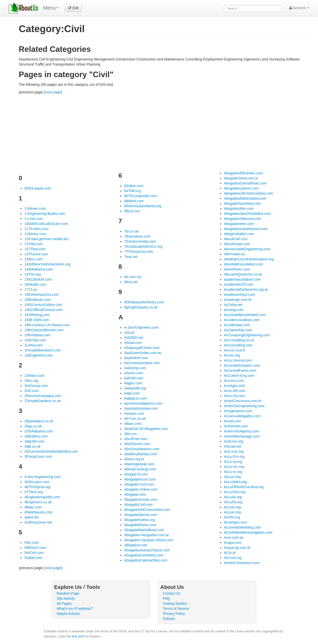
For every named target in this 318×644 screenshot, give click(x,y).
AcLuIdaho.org (235, 482)
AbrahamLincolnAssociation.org (249, 259)
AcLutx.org (232, 507)
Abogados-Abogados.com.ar (146, 535)
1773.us (31, 289)
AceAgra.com (235, 386)
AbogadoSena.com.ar (241, 178)
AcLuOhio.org (235, 492)
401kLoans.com (37, 482)
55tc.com (31, 543)
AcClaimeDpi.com (238, 330)
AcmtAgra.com (236, 522)
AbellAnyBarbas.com (141, 454)
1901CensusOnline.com (43, 305)
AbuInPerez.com (237, 269)
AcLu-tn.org (233, 472)
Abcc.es (130, 434)
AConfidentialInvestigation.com (248, 532)
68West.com (134, 201)
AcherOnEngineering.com (244, 406)
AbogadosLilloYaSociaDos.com (248, 193)
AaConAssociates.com (142, 363)
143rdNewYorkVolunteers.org (47, 264)
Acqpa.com (233, 543)
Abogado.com (135, 494)
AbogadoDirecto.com (141, 515)
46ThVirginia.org (37, 487)
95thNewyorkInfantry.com (144, 302)
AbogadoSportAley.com (242, 203)
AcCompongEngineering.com (247, 335)
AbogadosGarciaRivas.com (245, 183)
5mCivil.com (34, 553)
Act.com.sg (233, 558)
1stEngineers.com (38, 355)
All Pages (64, 604)
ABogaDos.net (135, 545)
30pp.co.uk (33, 426)
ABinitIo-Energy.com (140, 469)
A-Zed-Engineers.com (141, 327)
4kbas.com (33, 507)
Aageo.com (133, 383)
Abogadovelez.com (239, 224)
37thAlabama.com (39, 431)
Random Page (68, 593)
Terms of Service (176, 609)
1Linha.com (33, 345)
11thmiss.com (35, 234)
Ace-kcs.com (234, 381)
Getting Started (175, 604)
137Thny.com (35, 249)
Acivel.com (233, 421)
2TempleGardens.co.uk (42, 401)
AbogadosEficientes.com (243, 173)
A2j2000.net (134, 338)
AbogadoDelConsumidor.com (147, 510)
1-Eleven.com (35, 209)
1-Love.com (33, 219)
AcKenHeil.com (236, 426)
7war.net (131, 257)
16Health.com (35, 284)
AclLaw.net (233, 446)
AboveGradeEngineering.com (247, 249)
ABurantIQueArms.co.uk (243, 274)
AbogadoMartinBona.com (144, 530)
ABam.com (133, 424)
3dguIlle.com (34, 441)
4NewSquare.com (38, 512)
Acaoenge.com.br (238, 300)
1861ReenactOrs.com (41, 295)
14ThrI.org (32, 274)
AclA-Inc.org (234, 441)
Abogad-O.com (136, 474)
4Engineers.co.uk (38, 502)
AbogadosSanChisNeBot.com (247, 214)
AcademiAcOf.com (239, 284)
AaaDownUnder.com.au (143, 353)
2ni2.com (31, 391)
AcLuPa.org (233, 502)
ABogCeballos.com (239, 234)
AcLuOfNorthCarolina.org (244, 487)
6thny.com (132, 211)
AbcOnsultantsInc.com (142, 449)
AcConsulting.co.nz (239, 340)
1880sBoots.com (37, 300)
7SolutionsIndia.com (140, 241)
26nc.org (31, 381)
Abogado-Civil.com (139, 484)
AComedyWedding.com (243, 527)
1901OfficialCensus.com (43, 310)
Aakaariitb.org (135, 388)
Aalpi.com (132, 393)
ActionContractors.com (242, 563)
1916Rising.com (37, 315)
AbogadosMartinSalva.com (245, 198)
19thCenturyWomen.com (44, 330)
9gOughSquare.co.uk (141, 307)
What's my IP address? (75, 609)
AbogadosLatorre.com (241, 188)
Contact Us (172, 593)
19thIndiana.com (37, 335)
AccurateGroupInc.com (242, 365)
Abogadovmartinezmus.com (246, 229)
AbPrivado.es (234, 254)
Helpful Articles (68, 614)
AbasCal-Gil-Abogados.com (146, 429)
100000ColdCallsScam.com (46, 224)
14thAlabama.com (39, 269)
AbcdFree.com (136, 439)
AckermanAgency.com (242, 431)
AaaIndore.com (136, 358)
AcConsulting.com (238, 345)
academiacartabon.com (242, 279)
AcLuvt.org (232, 512)
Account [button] (299, 8)
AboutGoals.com (237, 244)
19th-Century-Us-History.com (47, 325)
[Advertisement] (167, 133)
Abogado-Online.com (141, 489)
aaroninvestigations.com (143, 403)
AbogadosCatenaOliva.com (146, 560)
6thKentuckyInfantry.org (143, 206)
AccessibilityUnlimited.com (245, 315)
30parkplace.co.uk (39, 421)
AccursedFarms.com (240, 370)
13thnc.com (33, 259)
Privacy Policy (174, 614)
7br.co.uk (131, 231)
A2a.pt (129, 333)
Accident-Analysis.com (242, 320)
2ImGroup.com (36, 386)
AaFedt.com (134, 378)
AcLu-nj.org (233, 462)
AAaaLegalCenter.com (142, 348)
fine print (78, 636)
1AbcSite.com (35, 340)
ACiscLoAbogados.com (242, 416)
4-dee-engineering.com (42, 477)
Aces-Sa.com (234, 396)
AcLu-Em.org (234, 456)
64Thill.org (132, 191)
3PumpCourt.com (38, 456)
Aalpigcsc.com (135, 398)
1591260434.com (38, 279)
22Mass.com (34, 376)
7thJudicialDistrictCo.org (143, 246)
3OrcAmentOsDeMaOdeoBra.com (51, 451)
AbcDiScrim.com (137, 444)
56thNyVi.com (35, 548)
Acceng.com (234, 310)
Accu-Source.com (238, 360)
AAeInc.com (134, 373)
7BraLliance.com (137, 236)
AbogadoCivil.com (138, 505)
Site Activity (66, 598)
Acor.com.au (234, 537)
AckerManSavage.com (242, 436)
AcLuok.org (233, 497)
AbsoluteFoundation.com (244, 264)
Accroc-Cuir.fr (235, 350)
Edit (73, 8)
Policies (169, 619)
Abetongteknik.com (139, 464)
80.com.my (133, 277)
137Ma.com (33, 244)
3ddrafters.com (36, 436)
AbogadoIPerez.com (140, 525)
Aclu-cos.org (234, 451)
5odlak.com (33, 558)
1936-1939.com (37, 320)
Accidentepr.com (237, 325)
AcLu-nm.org (234, 467)
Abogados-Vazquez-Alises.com (149, 540)
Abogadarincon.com (140, 479)
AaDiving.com (135, 368)
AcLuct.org (232, 477)
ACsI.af (230, 553)
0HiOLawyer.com (38, 188)
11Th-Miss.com (36, 229)
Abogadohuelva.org (139, 520)
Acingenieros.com (238, 411)
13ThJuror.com (36, 254)
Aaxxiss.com (134, 413)
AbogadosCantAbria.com (144, 555)
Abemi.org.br (134, 459)
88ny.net (131, 282)
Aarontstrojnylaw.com (141, 408)
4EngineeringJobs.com (42, 497)
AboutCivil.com (236, 239)
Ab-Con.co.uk (135, 419)
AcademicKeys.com (240, 295)
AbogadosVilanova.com (243, 219)
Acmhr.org (232, 517)
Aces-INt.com (235, 391)
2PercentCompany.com (43, 396)
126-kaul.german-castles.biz (46, 239)
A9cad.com (133, 343)
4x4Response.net (38, 522)
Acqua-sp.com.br (237, 548)
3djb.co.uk (32, 446)
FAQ (166, 598)
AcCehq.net (233, 305)
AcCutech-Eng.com (239, 376)
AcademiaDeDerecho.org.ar (246, 289)
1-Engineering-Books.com (45, 214)
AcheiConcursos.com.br (243, 401)
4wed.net (31, 517)
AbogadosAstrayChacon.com (147, 550)
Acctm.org (232, 355)
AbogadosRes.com (239, 209)
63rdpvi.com (134, 186)
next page (53, 92)
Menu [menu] (51, 8)
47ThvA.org (33, 492)
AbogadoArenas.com (141, 500)
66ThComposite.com (140, 196)
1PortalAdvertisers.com (43, 350)
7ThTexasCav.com (139, 252)
